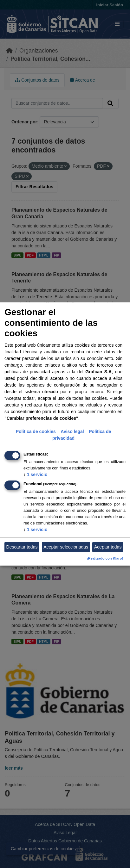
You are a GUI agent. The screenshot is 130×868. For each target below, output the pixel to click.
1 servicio (36, 474)
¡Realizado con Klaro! (105, 558)
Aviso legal (72, 431)
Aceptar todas (108, 547)
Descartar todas (22, 547)
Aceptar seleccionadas (66, 547)
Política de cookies (36, 431)
